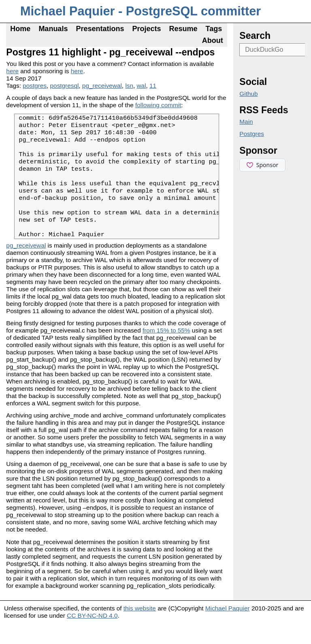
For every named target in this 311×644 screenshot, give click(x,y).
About (213, 40)
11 (153, 86)
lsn (129, 86)
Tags (214, 29)
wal (142, 86)
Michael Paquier (228, 629)
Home (20, 29)
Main (246, 122)
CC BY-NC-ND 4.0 (92, 636)
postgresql (65, 86)
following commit (158, 105)
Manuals (53, 29)
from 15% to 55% (166, 351)
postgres (35, 86)
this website (140, 629)
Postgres (252, 134)
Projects (146, 29)
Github (248, 94)
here (12, 71)
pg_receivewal (102, 86)
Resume (183, 29)
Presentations (100, 29)
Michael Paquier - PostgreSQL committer (141, 11)
